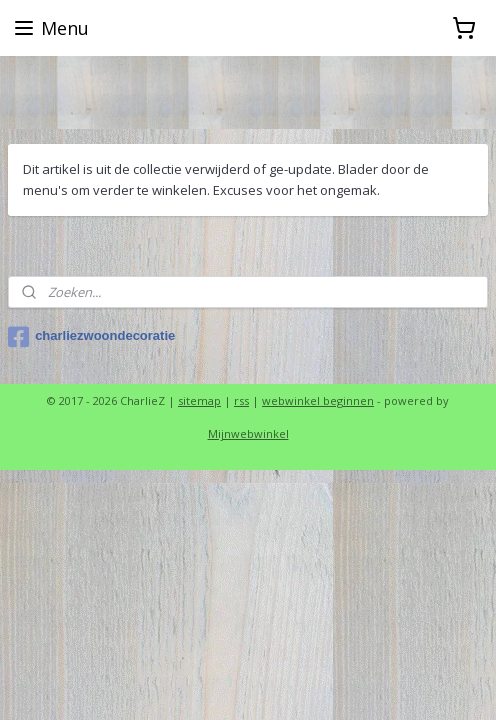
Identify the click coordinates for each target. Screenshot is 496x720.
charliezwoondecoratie (91, 337)
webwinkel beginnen (318, 400)
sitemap (199, 400)
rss (241, 400)
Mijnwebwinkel (248, 433)
